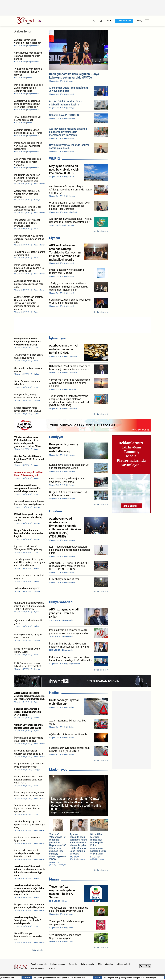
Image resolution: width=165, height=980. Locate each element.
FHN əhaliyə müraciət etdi (21, 978)
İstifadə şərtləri (123, 964)
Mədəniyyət (58, 770)
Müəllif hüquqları (106, 964)
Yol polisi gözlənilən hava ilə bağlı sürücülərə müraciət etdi (78, 978)
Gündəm (56, 511)
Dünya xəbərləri (61, 602)
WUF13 (55, 159)
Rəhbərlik (73, 964)
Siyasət (55, 238)
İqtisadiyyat (58, 338)
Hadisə (54, 693)
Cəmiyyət (56, 437)
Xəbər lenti (22, 31)
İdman (54, 879)
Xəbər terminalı (124, 21)
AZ (108, 21)
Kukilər (52, 968)
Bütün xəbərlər (100, 231)
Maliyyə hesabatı (58, 964)
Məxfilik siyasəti (38, 968)
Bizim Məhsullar (87, 964)
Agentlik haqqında (39, 964)
